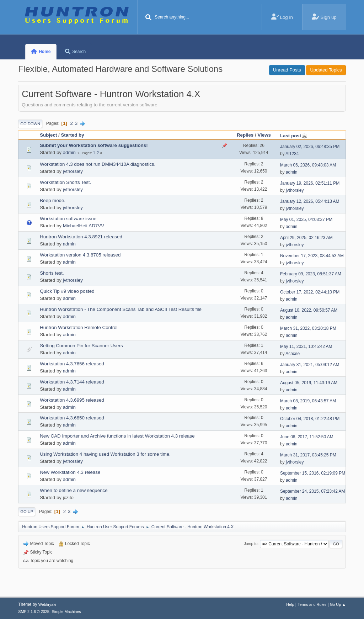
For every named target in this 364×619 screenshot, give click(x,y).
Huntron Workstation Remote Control (79, 327)
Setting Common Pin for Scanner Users (81, 346)
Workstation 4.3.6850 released (72, 418)
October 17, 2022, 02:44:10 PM (310, 292)
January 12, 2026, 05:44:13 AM (310, 201)
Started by (72, 135)
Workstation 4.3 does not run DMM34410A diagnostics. (98, 164)
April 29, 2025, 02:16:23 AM (306, 238)
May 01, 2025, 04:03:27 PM (306, 219)
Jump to (251, 544)
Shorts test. (52, 273)
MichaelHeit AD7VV (84, 226)
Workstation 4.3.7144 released (72, 382)
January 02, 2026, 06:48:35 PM (310, 147)
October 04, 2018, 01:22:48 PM (310, 419)
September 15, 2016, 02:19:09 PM (313, 473)
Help (290, 604)
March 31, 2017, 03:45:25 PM (308, 455)
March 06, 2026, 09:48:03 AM (308, 165)
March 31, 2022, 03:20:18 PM (308, 328)
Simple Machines (66, 612)
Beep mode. (53, 200)
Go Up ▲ (338, 604)
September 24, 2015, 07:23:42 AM (313, 491)
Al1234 (292, 154)
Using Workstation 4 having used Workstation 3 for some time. (105, 454)
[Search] (148, 18)
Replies (245, 135)
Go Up (27, 512)
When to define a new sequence (74, 490)
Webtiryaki (47, 604)
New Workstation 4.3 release (70, 472)
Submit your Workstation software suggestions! (94, 145)
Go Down (30, 124)
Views (264, 135)
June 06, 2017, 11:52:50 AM (307, 437)
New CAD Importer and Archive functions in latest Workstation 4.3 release (117, 436)
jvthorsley (73, 171)
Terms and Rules (312, 604)
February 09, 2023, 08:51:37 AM (311, 274)
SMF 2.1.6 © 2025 (34, 612)
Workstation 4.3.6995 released (72, 400)
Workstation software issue (68, 219)
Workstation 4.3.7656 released (72, 364)
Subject (48, 135)
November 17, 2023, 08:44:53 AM (312, 256)
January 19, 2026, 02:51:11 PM (310, 183)
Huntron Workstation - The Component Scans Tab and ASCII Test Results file (121, 309)
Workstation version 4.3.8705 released (80, 255)
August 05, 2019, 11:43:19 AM (309, 383)
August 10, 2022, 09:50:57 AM (309, 310)
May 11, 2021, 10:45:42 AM (306, 346)
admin (69, 152)
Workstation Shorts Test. (65, 182)
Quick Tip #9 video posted (67, 291)
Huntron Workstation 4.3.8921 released (81, 237)
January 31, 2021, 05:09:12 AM (310, 365)
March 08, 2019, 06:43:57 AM (308, 401)
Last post (294, 136)
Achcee (293, 354)
